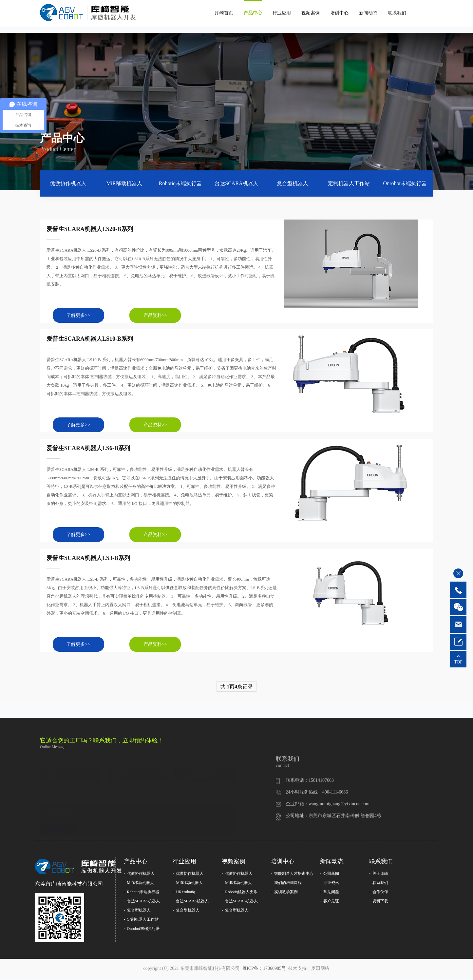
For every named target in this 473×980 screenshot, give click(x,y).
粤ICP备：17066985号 (265, 970)
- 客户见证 (330, 903)
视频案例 (311, 13)
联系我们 (397, 13)
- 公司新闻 (330, 875)
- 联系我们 (379, 884)
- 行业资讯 (330, 884)
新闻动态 (368, 13)
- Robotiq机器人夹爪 (240, 894)
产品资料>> (158, 316)
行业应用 (282, 13)
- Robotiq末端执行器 (142, 894)
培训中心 (339, 13)
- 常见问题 (330, 894)
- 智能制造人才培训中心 (292, 875)
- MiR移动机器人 (139, 884)
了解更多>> (79, 316)
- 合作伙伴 (379, 894)
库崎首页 (224, 13)
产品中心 (253, 13)
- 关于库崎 (379, 875)
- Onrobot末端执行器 (142, 930)
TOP (458, 662)
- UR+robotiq (184, 894)
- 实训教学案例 (284, 894)
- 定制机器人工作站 (141, 921)
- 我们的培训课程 (286, 884)
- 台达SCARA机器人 (142, 903)
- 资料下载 (379, 903)
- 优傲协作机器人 (139, 875)
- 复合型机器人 (137, 912)
